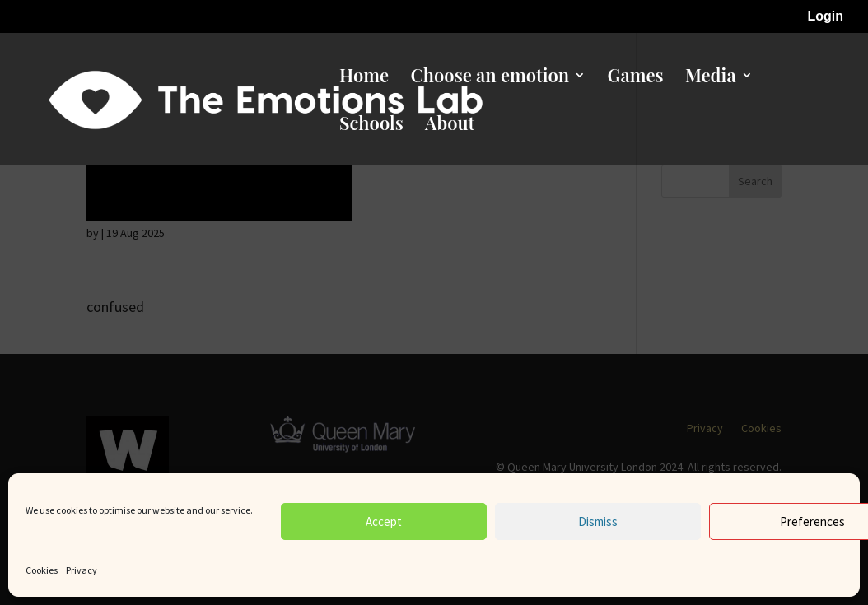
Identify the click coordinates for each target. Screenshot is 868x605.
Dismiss (598, 521)
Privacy (82, 570)
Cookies (42, 570)
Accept (384, 521)
